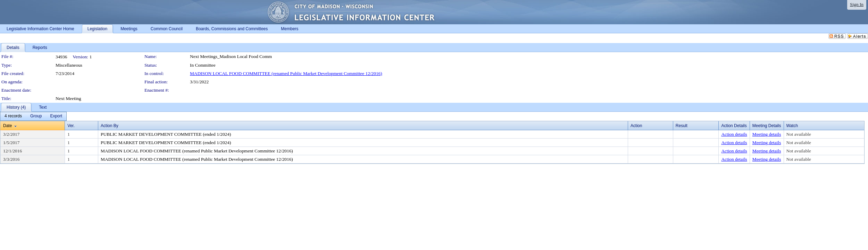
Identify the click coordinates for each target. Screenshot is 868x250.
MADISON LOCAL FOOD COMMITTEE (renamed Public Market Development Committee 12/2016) (286, 73)
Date (7, 126)
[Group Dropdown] (36, 116)
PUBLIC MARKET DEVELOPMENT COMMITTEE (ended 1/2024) (166, 134)
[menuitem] (13, 116)
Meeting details (767, 134)
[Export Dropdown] (56, 116)
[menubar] (33, 116)
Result (682, 126)
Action (636, 126)
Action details (734, 134)
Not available (799, 134)
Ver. (71, 126)
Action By (110, 126)
